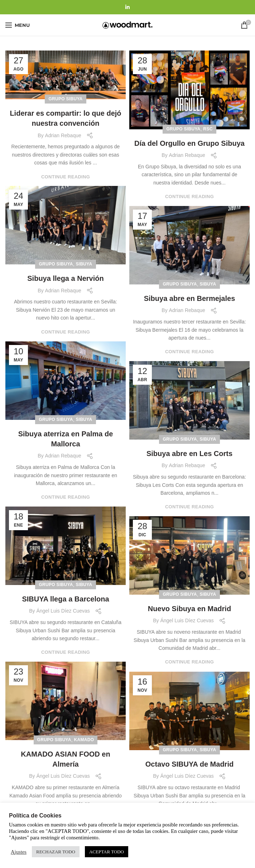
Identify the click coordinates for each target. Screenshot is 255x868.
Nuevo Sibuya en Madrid (189, 609)
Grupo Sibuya (65, 99)
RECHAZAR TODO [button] (56, 852)
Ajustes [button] (19, 852)
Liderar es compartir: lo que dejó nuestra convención (65, 118)
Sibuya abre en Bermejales (190, 298)
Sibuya (84, 264)
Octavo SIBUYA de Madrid (189, 764)
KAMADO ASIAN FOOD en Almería (65, 759)
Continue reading (66, 177)
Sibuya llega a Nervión (65, 278)
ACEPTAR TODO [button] (107, 852)
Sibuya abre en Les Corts (189, 454)
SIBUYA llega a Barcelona (65, 599)
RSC (208, 129)
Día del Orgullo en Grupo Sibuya (189, 143)
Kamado (84, 740)
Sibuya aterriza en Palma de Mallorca (66, 439)
